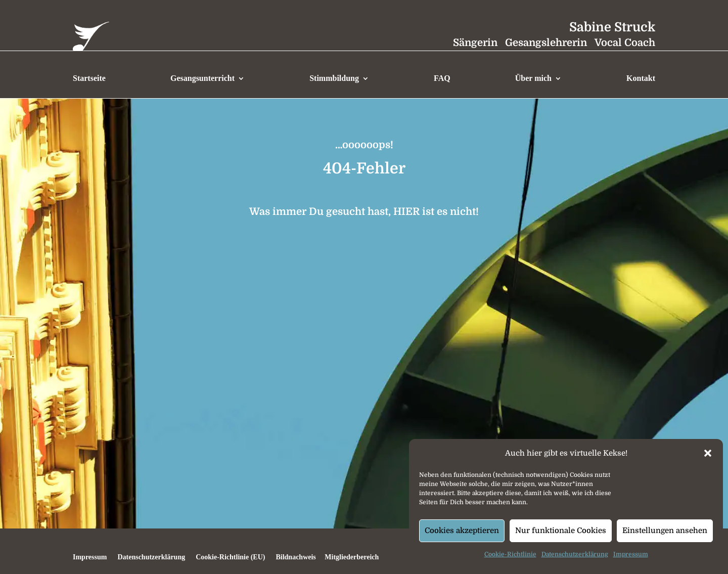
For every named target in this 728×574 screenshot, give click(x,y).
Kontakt (641, 78)
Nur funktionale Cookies (561, 531)
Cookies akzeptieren (462, 531)
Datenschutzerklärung (575, 554)
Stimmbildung (334, 78)
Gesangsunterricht (202, 78)
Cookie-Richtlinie (510, 554)
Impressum (631, 554)
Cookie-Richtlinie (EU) (230, 557)
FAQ (442, 78)
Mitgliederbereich (351, 557)
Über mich (533, 78)
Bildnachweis (295, 557)
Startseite (89, 78)
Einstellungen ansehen (665, 531)
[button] (708, 453)
